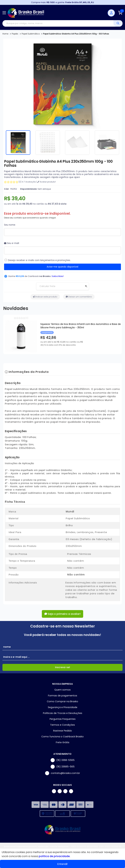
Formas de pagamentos (63, 696)
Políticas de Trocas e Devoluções (63, 713)
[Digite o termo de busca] (58, 23)
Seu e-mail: (12, 243)
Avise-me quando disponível (62, 267)
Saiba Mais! (58, 276)
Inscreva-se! (62, 667)
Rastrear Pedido (63, 731)
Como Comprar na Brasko (62, 701)
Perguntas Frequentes (63, 719)
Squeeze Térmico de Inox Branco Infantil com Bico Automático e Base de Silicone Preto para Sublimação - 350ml (81, 326)
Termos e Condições (62, 725)
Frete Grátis (63, 742)
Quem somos (62, 690)
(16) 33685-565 (63, 767)
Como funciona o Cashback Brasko (62, 737)
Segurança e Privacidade (63, 707)
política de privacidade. (55, 856)
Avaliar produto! (46, 182)
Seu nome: (10, 225)
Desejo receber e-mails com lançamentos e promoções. (39, 260)
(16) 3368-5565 (63, 760)
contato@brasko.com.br (62, 773)
